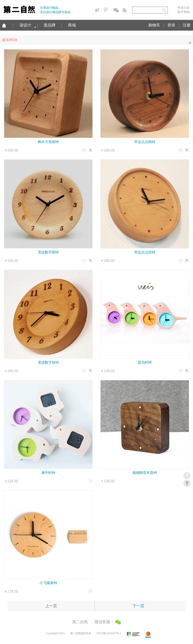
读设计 (25, 25)
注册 (187, 25)
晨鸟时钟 (145, 362)
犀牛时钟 (48, 473)
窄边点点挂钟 (145, 252)
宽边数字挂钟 (48, 362)
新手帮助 (184, 12)
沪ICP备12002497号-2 (109, 633)
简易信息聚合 (126, 10)
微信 (116, 10)
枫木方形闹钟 (48, 142)
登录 (171, 25)
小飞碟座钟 (48, 583)
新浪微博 (98, 10)
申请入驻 (184, 8)
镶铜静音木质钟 (145, 473)
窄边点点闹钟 (145, 142)
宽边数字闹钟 (48, 252)
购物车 (154, 25)
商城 (72, 25)
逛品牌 (50, 25)
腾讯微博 (107, 10)
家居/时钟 (98, 41)
